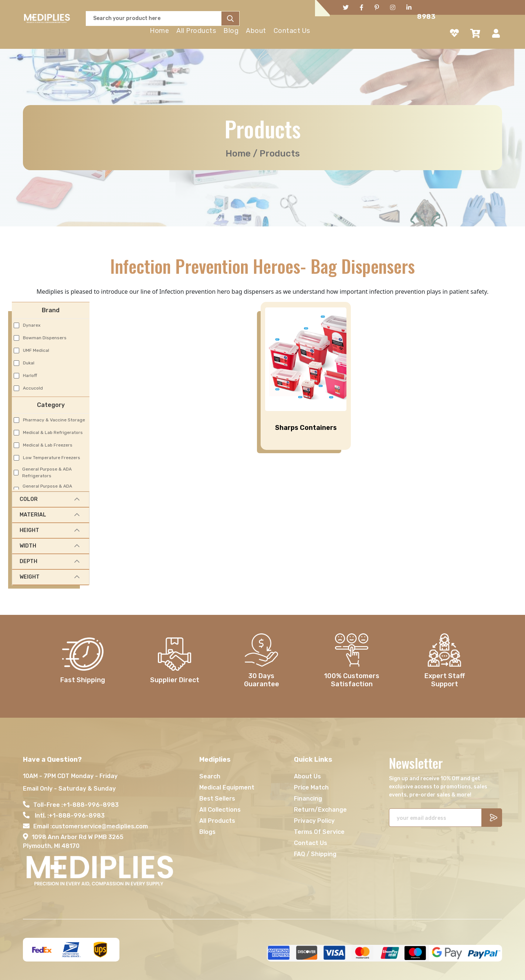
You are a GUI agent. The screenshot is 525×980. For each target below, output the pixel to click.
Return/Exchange (320, 810)
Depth (28, 561)
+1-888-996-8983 (91, 805)
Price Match (311, 787)
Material (33, 515)
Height (29, 530)
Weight (30, 577)
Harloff (30, 376)
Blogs (207, 832)
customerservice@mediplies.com (100, 826)
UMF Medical (36, 350)
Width (28, 546)
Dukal (29, 363)
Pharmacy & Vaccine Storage (54, 420)
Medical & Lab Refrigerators (53, 432)
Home (159, 31)
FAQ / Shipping (315, 854)
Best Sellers (217, 799)
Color (29, 499)
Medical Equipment (227, 787)
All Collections (220, 810)
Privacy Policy (314, 821)
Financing (308, 799)
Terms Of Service (319, 832)
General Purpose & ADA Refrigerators (47, 472)
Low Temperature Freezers (52, 458)
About (256, 31)
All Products (196, 31)
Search (210, 776)
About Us (307, 776)
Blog (231, 31)
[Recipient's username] (435, 818)
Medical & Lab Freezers (48, 445)
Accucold (33, 388)
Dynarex (32, 325)
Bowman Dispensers (45, 338)
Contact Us (292, 31)
